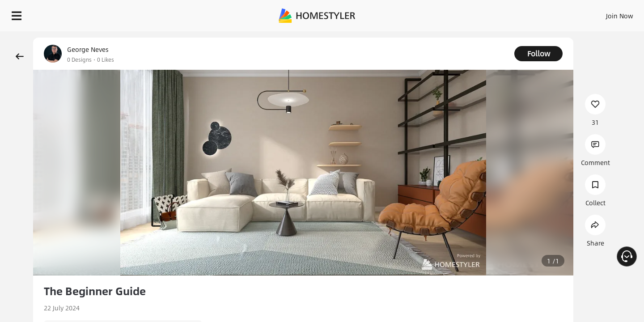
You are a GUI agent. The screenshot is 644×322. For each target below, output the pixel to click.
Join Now (512, 13)
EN (543, 13)
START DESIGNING (600, 13)
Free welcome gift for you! (458, 38)
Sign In (479, 13)
